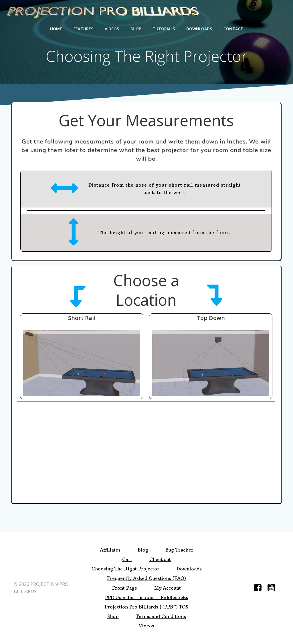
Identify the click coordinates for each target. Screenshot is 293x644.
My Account (168, 588)
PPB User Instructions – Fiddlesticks (147, 597)
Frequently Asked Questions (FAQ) (146, 578)
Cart (127, 559)
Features (83, 29)
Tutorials (164, 29)
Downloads (199, 29)
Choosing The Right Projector (125, 569)
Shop (136, 29)
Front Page (125, 588)
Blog (143, 550)
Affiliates (110, 550)
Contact (233, 29)
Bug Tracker (179, 550)
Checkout (160, 559)
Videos (112, 29)
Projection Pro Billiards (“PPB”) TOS (146, 607)
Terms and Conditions (161, 616)
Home (56, 29)
